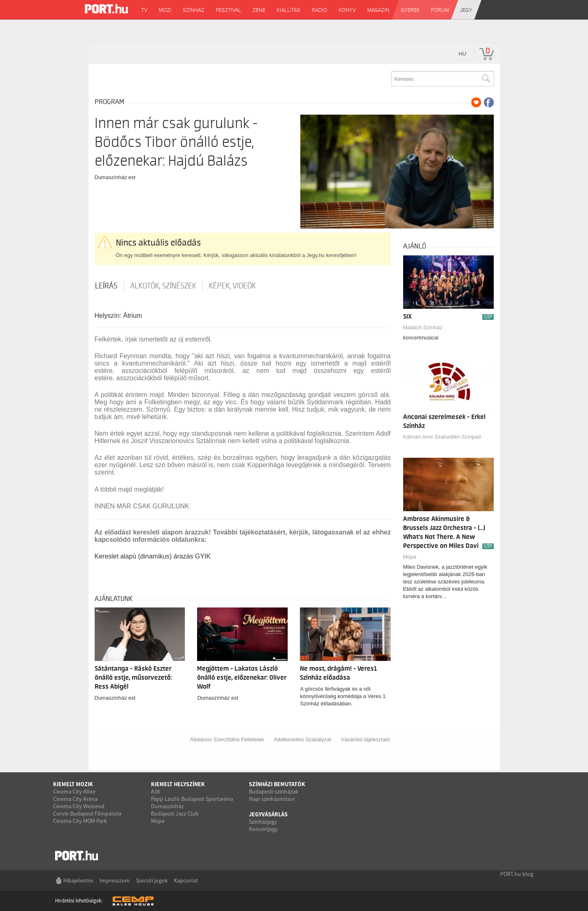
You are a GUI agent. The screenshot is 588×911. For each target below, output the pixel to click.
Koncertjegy (263, 829)
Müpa (410, 557)
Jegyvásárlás (268, 814)
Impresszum (115, 880)
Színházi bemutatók (277, 784)
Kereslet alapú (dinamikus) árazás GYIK (153, 556)
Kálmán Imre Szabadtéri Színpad (442, 437)
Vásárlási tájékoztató (365, 739)
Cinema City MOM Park (80, 821)
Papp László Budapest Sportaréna (192, 799)
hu (463, 54)
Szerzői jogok (152, 880)
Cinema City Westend (79, 806)
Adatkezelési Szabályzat (303, 739)
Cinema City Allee (74, 791)
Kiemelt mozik (73, 784)
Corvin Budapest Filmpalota (87, 813)
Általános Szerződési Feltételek (227, 739)
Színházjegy (263, 822)
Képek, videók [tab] (232, 286)
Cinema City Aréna (75, 799)
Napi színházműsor (272, 799)
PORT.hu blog (517, 874)
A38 (155, 791)
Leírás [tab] (106, 286)
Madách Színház (423, 327)
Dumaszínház (167, 806)
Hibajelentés (78, 880)
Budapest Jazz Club (175, 813)
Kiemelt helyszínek (178, 784)
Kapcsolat (186, 880)
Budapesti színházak (274, 791)
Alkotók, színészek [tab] (163, 286)
